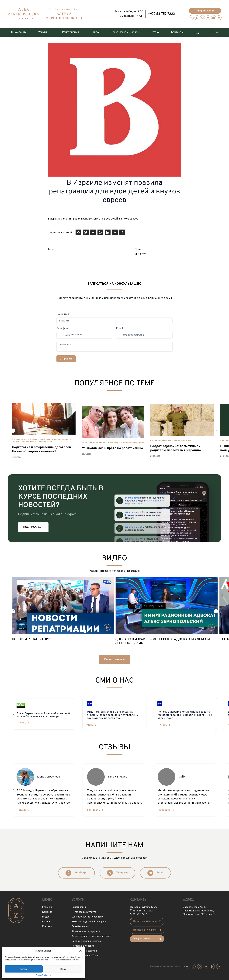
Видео (95, 32)
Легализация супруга (84, 912)
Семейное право (114, 443)
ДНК (90, 443)
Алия (84, 443)
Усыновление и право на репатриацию (112, 448)
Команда (47, 912)
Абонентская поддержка (86, 932)
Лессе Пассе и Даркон (125, 32)
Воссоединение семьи (161, 441)
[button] (80, 951)
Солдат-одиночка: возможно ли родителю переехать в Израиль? (176, 448)
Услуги (43, 32)
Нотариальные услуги (61, 439)
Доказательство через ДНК (87, 917)
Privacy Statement (43, 975)
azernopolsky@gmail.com (143, 907)
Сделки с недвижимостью (24, 442)
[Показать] (25, 810)
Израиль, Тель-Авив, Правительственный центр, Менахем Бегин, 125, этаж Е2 (199, 911)
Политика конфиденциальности (165, 966)
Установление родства (133, 443)
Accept (24, 969)
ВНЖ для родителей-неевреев (89, 922)
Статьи (155, 32)
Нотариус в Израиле (83, 946)
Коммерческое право (40, 439)
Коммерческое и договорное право (91, 936)
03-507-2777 (140, 914)
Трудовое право (45, 442)
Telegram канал (205, 11)
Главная (47, 907)
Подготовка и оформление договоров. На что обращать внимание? (42, 450)
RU (213, 32)
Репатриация (71, 32)
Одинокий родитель (182, 441)
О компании (19, 32)
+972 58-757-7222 (161, 14)
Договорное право (21, 439)
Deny (63, 969)
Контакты (177, 32)
